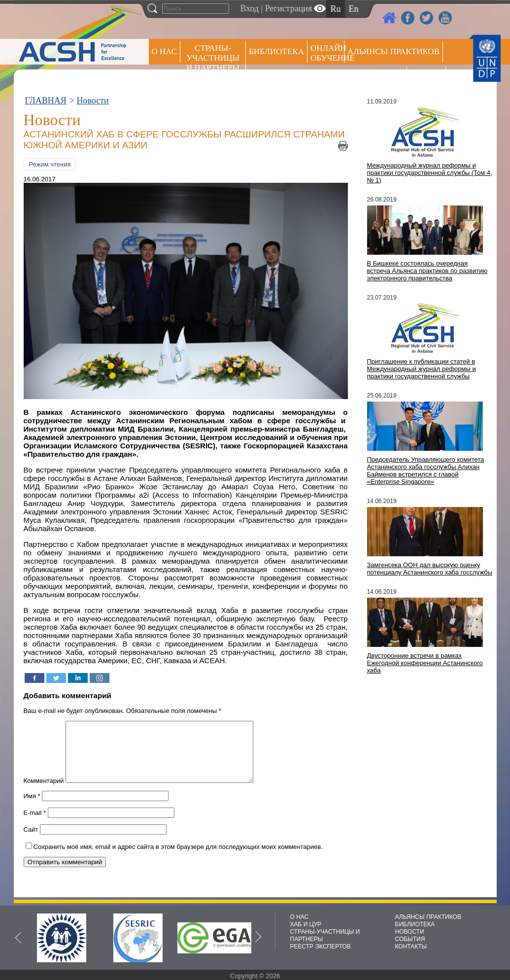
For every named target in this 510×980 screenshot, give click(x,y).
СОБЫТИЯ (410, 939)
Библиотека (276, 51)
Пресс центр (375, 77)
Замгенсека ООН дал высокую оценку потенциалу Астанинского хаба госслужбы (430, 569)
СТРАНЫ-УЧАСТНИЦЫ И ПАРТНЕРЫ (213, 58)
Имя (32, 808)
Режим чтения (50, 164)
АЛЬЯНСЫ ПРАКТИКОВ (428, 917)
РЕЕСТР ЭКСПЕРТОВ (428, 79)
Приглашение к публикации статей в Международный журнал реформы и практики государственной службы (422, 369)
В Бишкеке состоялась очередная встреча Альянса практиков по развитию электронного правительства (427, 271)
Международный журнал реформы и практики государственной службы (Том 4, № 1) (430, 173)
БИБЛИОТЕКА (415, 924)
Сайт (31, 841)
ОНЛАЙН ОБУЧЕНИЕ (327, 53)
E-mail (35, 825)
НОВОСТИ (410, 932)
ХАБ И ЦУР (306, 924)
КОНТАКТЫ (411, 946)
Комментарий (44, 793)
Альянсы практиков (393, 51)
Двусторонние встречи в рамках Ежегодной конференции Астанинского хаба (425, 663)
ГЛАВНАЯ (46, 101)
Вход (250, 8)
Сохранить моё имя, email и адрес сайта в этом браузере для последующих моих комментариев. (178, 859)
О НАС (165, 51)
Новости (92, 101)
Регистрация (289, 8)
